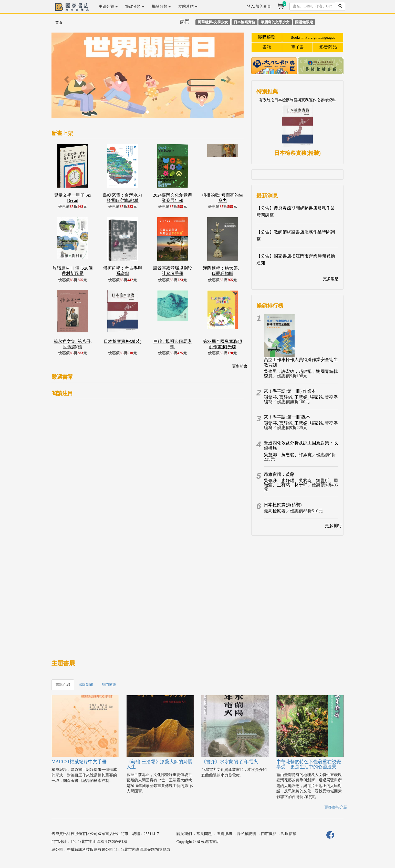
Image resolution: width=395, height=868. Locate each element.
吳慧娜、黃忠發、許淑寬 (288, 455)
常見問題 (204, 834)
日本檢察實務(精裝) (283, 505)
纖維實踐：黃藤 (279, 474)
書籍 (267, 47)
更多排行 (334, 526)
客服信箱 (289, 834)
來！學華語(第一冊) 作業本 (290, 391)
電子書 (298, 47)
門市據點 (269, 834)
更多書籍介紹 (336, 807)
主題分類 (108, 6)
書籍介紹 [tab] (63, 685)
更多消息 (331, 279)
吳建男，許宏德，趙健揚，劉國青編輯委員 (301, 374)
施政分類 (135, 6)
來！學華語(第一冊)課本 (287, 417)
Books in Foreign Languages (313, 37)
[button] (66, 78)
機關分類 (161, 6)
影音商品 (328, 47)
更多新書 (240, 366)
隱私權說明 (247, 834)
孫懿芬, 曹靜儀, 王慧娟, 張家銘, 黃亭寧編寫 (301, 400)
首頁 (59, 23)
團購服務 (267, 37)
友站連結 (188, 6)
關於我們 (184, 834)
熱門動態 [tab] (109, 685)
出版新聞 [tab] (86, 685)
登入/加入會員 (259, 6)
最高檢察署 (275, 511)
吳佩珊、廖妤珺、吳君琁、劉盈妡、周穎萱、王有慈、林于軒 (301, 483)
